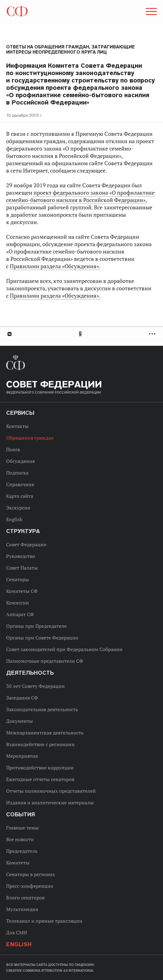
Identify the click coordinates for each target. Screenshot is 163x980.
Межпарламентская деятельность (45, 733)
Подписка (17, 473)
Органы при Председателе (36, 626)
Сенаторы (17, 579)
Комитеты (18, 863)
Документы (19, 721)
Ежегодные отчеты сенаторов (40, 779)
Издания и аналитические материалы (50, 803)
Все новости (20, 839)
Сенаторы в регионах (31, 874)
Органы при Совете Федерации (42, 638)
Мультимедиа (22, 909)
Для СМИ (17, 932)
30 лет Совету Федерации (35, 686)
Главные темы (22, 828)
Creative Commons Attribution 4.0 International (50, 970)
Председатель (22, 851)
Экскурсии (18, 508)
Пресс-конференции (30, 886)
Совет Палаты (22, 568)
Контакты (17, 426)
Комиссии (17, 603)
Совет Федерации (26, 544)
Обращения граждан (30, 438)
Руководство (21, 556)
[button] (151, 13)
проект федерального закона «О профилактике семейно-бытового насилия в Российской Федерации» (80, 196)
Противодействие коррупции (40, 768)
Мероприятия (22, 756)
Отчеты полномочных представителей (51, 791)
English (14, 519)
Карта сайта (20, 496)
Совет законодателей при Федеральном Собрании (64, 649)
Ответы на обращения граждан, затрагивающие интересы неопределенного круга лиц (70, 50)
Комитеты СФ (22, 591)
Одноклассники (81, 334)
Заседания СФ (22, 698)
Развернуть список (153, 334)
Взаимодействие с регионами (40, 744)
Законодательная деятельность (42, 709)
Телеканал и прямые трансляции (44, 921)
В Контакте (9, 334)
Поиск (13, 449)
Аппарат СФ (20, 614)
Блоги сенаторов (25, 898)
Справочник (20, 484)
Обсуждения (20, 461)
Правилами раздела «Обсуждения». (55, 266)
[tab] (81, 334)
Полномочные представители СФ (45, 661)
